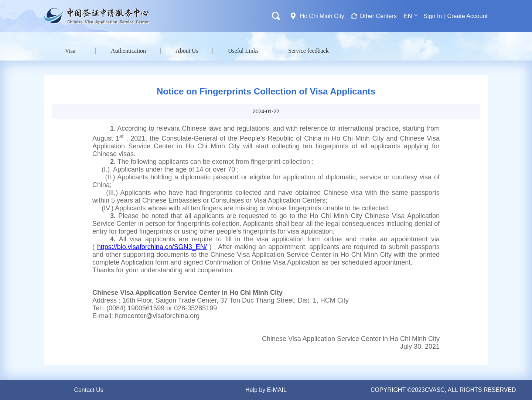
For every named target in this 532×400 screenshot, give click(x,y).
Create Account (468, 16)
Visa (70, 51)
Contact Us (88, 390)
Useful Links (243, 51)
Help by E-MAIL (266, 390)
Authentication (128, 51)
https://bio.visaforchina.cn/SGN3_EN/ (152, 247)
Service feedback (308, 51)
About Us (187, 51)
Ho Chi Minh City (322, 16)
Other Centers (378, 16)
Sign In (433, 16)
